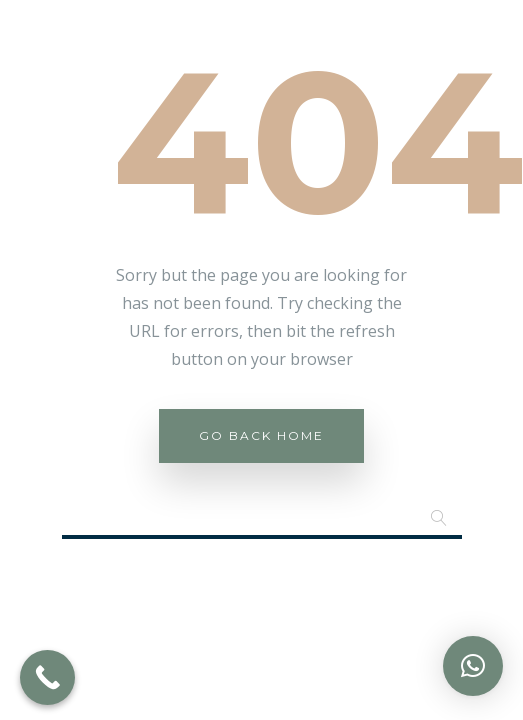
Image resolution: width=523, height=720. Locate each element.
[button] (473, 666)
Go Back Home (261, 435)
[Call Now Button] (47, 677)
